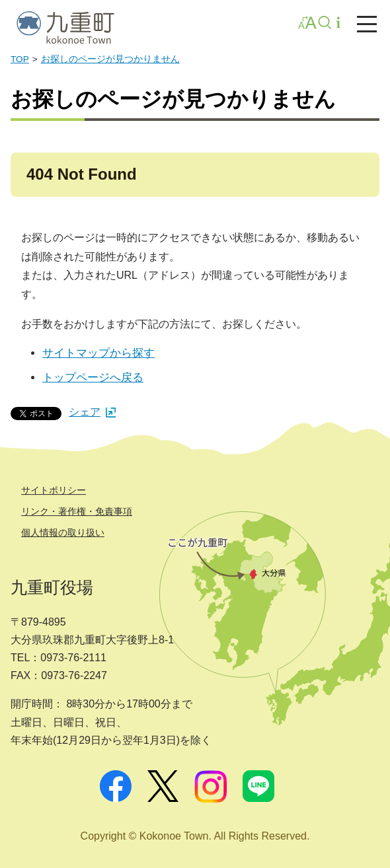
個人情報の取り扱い (63, 532)
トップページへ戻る (93, 378)
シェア (92, 412)
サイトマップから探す (98, 353)
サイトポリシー (54, 490)
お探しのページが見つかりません (110, 59)
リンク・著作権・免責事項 (77, 511)
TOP (20, 59)
